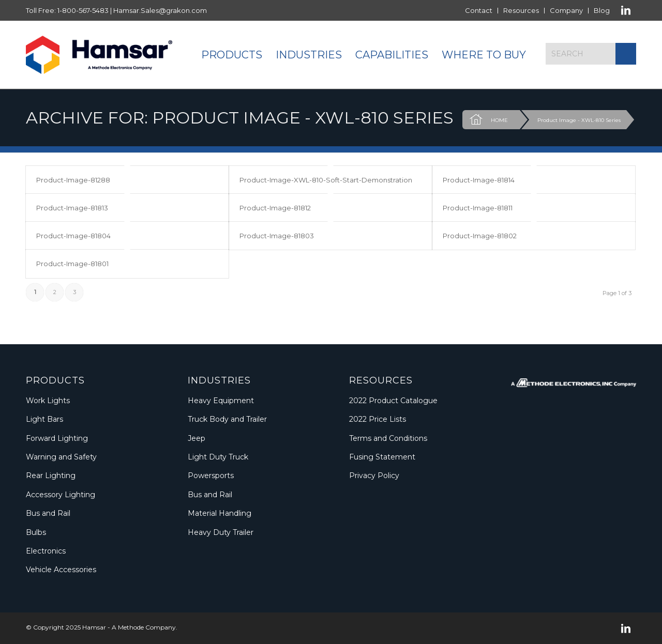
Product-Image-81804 (73, 236)
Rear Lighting (51, 476)
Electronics (46, 551)
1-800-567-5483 (83, 10)
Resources (521, 10)
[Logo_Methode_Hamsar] (99, 55)
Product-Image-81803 (277, 236)
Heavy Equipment (221, 401)
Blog (602, 10)
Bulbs (36, 532)
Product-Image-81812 (275, 208)
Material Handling (220, 513)
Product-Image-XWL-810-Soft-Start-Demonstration (326, 180)
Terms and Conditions (388, 438)
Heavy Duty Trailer (221, 532)
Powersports (211, 476)
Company (566, 10)
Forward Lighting (57, 438)
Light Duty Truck (218, 457)
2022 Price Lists (378, 419)
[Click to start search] (626, 54)
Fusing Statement (382, 457)
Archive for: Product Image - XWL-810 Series (240, 118)
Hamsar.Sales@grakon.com (160, 10)
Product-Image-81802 (480, 236)
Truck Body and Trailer (227, 419)
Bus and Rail (48, 513)
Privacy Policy (374, 476)
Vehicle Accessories (61, 570)
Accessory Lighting (61, 495)
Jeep (197, 438)
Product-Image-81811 (478, 208)
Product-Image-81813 (72, 208)
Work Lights (48, 401)
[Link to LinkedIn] (626, 10)
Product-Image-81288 (73, 180)
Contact (479, 10)
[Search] (591, 54)
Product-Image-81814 (479, 180)
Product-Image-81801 (72, 264)
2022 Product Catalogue (393, 401)
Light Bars (44, 419)
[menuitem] (479, 11)
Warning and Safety (61, 457)
